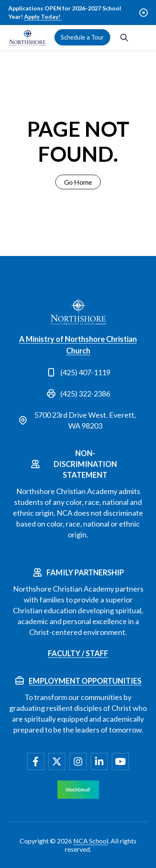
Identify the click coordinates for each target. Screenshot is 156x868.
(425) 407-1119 (85, 372)
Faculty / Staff (78, 653)
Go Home (78, 182)
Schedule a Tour (82, 37)
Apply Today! (43, 16)
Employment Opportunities (85, 681)
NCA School (91, 841)
